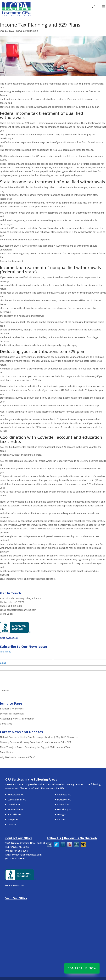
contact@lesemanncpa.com (22, 610)
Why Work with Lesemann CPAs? (17, 757)
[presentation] (25, 679)
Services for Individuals (12, 714)
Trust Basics (7, 752)
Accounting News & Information (17, 719)
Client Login (6, 614)
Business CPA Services (12, 709)
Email (4, 663)
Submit (6, 691)
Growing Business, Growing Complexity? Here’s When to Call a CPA (36, 742)
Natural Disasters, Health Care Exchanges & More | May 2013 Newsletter (39, 737)
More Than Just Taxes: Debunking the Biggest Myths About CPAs (35, 747)
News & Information (27, 31)
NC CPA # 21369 (15, 858)
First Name (6, 652)
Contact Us (6, 724)
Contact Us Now (82, 968)
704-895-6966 (16, 606)
